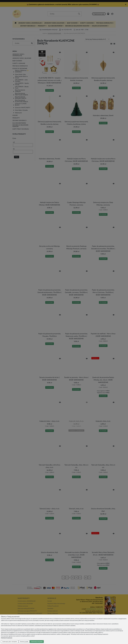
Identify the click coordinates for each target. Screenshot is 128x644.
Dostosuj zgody (24, 642)
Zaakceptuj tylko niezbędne (10, 642)
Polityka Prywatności (7, 638)
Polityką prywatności (102, 634)
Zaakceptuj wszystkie (37, 642)
